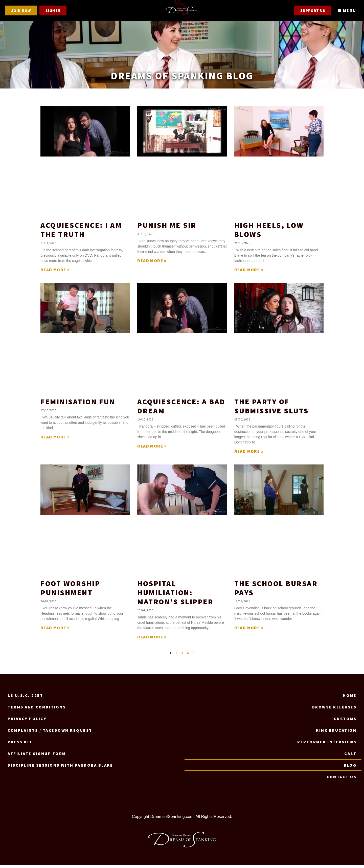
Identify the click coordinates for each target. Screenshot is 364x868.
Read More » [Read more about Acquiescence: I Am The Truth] (55, 273)
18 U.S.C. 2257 (25, 699)
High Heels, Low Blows (269, 233)
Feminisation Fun (78, 405)
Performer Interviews (327, 745)
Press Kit (20, 745)
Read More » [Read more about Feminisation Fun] (55, 440)
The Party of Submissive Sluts (271, 409)
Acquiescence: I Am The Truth (81, 233)
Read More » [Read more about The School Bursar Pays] (249, 631)
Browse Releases (334, 710)
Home (350, 699)
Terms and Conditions (37, 710)
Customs (345, 722)
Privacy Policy (27, 722)
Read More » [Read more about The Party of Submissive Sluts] (249, 455)
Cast (350, 757)
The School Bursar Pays (276, 591)
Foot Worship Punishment (70, 591)
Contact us (342, 780)
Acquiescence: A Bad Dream (181, 409)
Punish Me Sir (167, 228)
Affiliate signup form (37, 757)
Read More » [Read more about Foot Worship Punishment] (55, 631)
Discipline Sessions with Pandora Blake (60, 768)
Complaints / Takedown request (50, 733)
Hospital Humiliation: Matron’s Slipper (175, 596)
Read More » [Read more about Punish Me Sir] (152, 264)
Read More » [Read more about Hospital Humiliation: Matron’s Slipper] (152, 640)
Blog (350, 768)
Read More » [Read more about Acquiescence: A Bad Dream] (152, 450)
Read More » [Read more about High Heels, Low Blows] (249, 273)
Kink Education (336, 733)
